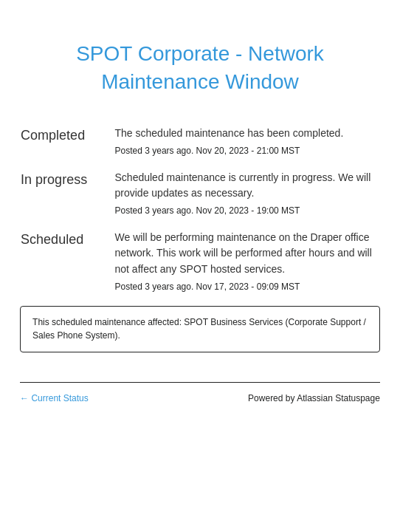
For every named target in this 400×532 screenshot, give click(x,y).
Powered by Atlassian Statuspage (314, 398)
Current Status (54, 398)
